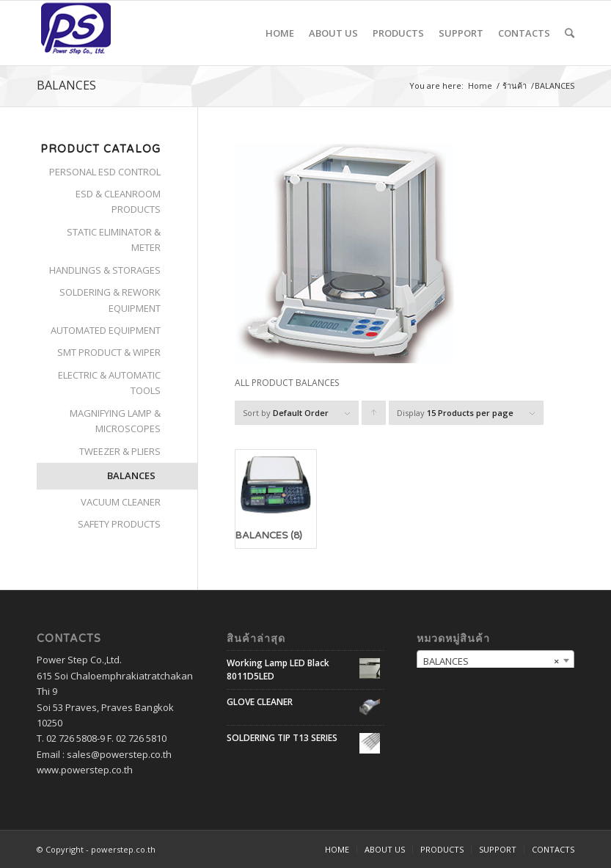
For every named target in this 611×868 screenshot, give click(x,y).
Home (480, 85)
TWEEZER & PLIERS (120, 451)
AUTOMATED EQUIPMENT (106, 330)
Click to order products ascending (374, 416)
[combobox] (495, 660)
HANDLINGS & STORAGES (105, 270)
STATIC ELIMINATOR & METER (114, 240)
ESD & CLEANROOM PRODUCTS (118, 201)
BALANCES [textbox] (491, 661)
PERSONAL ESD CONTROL (105, 172)
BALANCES (131, 475)
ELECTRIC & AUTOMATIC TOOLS (109, 383)
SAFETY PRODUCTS (119, 524)
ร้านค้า (515, 85)
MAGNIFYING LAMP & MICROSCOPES (115, 421)
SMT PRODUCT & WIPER (109, 352)
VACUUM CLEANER (121, 502)
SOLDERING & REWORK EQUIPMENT (110, 300)
